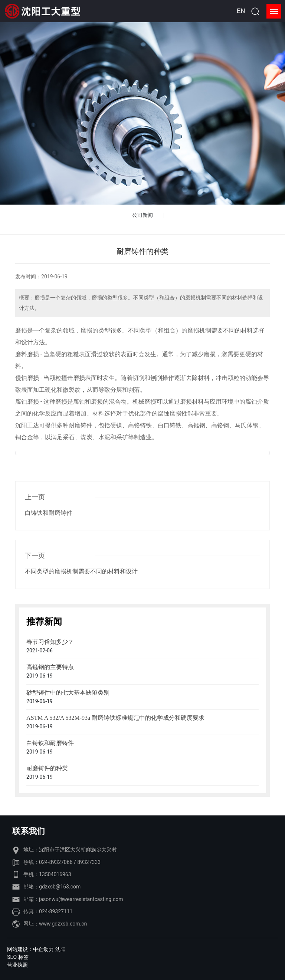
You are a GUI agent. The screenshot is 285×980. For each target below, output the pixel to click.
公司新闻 (142, 215)
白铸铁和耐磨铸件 (49, 513)
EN (241, 11)
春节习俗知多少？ (50, 642)
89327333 (89, 862)
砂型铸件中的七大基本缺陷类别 (68, 693)
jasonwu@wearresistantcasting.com (81, 899)
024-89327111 (56, 911)
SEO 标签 (18, 957)
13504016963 (55, 874)
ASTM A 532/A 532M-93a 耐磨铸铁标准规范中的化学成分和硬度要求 (115, 718)
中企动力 (43, 949)
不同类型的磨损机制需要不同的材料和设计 (81, 571)
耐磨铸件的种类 (47, 768)
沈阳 (60, 949)
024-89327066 (56, 862)
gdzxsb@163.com (60, 887)
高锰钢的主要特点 (50, 667)
